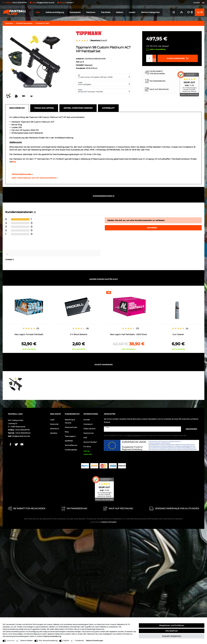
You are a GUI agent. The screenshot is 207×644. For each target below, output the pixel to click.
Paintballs (106, 12)
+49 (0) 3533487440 (23, 432)
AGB (85, 437)
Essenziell (11, 641)
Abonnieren (190, 428)
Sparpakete (75, 12)
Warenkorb (54, 428)
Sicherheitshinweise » (21, 173)
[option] (29, 320)
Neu (38, 12)
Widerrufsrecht (89, 428)
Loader (132, 12)
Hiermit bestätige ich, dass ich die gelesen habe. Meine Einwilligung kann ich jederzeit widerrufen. (145, 435)
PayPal (66, 641)
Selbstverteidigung (55, 12)
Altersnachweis (71, 426)
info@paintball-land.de (45, 3)
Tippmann (88, 64)
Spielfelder (69, 440)
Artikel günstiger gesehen (78, 107)
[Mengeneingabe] (149, 58)
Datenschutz (89, 432)
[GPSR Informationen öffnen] (34, 177)
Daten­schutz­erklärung (52, 636)
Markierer (91, 12)
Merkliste (54, 432)
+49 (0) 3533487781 (22, 429)
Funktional (79, 641)
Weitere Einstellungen (94, 641)
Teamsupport (70, 435)
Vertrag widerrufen (88, 452)
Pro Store (87, 446)
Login (52, 419)
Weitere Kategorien (150, 12)
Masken (120, 12)
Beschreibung (17, 107)
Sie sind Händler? (90, 441)
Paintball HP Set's (42, 23)
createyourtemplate (103, 521)
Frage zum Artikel (44, 107)
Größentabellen (71, 449)
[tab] (18, 107)
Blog (67, 431)
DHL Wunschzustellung (48, 641)
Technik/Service (71, 444)
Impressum (88, 423)
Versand (165, 45)
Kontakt (197, 3)
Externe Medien (26, 641)
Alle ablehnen (172, 631)
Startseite (9, 23)
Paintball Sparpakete (24, 23)
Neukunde (54, 423)
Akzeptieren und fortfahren (172, 625)
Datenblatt (108, 107)
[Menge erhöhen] (154, 56)
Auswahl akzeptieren (172, 636)
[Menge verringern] (154, 59)
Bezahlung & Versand (70, 420)
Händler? (70, 3)
